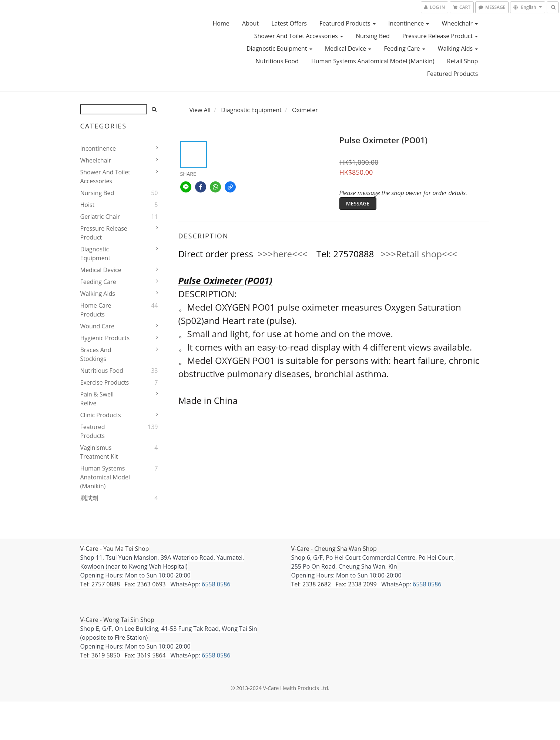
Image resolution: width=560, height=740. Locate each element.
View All (200, 110)
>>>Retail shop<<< (419, 254)
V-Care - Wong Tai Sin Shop (117, 620)
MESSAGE (358, 203)
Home (221, 23)
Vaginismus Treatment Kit (99, 452)
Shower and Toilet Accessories (299, 36)
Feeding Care (404, 48)
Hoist (88, 205)
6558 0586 (216, 584)
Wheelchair (460, 23)
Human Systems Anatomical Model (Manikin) (373, 61)
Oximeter (305, 110)
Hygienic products (105, 338)
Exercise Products (105, 382)
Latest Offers (289, 23)
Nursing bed (373, 36)
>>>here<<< (282, 254)
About (250, 23)
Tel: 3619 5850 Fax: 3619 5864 (123, 655)
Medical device (348, 48)
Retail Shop (463, 61)
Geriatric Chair (100, 217)
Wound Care (97, 326)
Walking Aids (458, 48)
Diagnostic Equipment (279, 48)
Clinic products (101, 415)
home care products (96, 310)
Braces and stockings (96, 354)
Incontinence (409, 23)
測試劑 (89, 498)
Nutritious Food (277, 61)
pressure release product (440, 36)
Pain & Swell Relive (97, 399)
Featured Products (348, 23)
